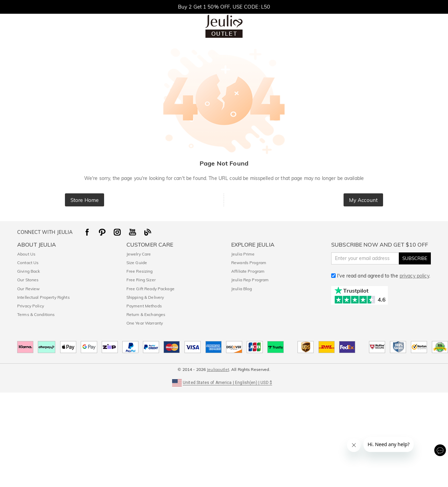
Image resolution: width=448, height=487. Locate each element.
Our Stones (28, 280)
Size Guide (137, 263)
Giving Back (29, 271)
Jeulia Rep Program (250, 280)
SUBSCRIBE (415, 258)
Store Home (85, 200)
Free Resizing (140, 271)
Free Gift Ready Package (150, 289)
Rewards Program (249, 263)
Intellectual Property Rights (43, 297)
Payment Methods (144, 306)
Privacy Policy (31, 306)
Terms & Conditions (36, 314)
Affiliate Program (248, 271)
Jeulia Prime (243, 254)
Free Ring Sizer (141, 280)
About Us (26, 254)
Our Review (28, 289)
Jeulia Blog (242, 289)
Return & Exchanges (146, 314)
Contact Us (28, 263)
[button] (224, 382)
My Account (363, 200)
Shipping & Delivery (145, 297)
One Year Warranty (145, 323)
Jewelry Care (139, 254)
